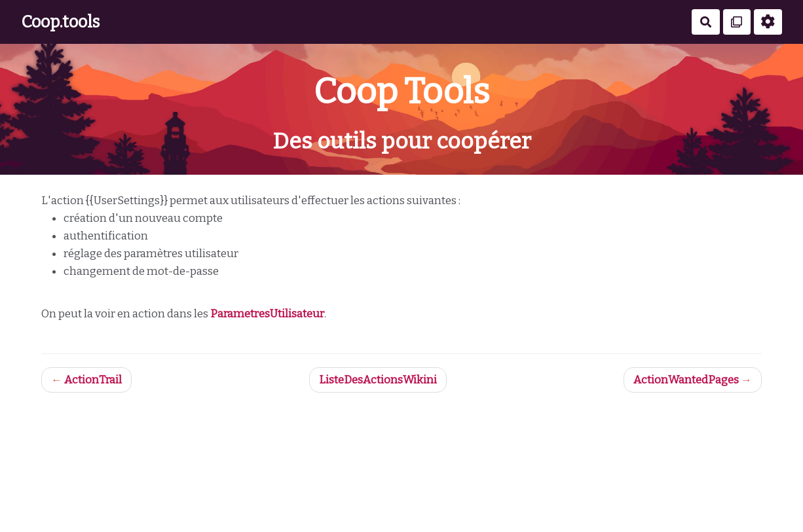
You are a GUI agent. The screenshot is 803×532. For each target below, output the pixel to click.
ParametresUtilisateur (267, 314)
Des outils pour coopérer (402, 141)
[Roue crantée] (768, 22)
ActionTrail (93, 380)
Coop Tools (401, 91)
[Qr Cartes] (737, 22)
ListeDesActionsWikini (378, 380)
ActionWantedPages (686, 380)
